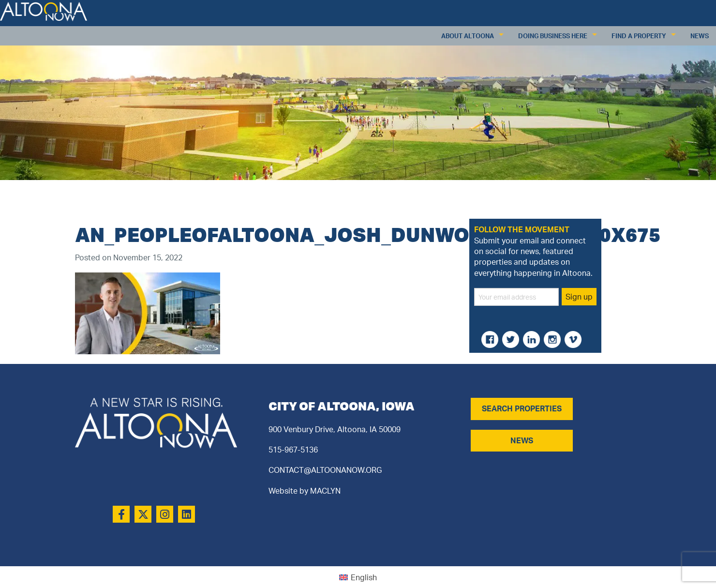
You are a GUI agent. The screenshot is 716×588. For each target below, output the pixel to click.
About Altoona (468, 36)
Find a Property (639, 36)
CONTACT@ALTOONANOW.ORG (325, 470)
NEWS (522, 440)
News (700, 36)
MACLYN (325, 491)
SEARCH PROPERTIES (522, 408)
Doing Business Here (553, 36)
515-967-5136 (293, 450)
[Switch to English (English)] (358, 577)
